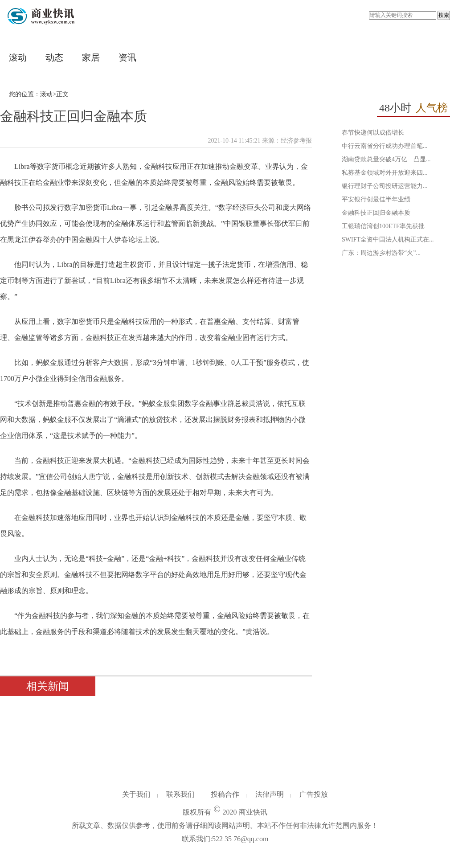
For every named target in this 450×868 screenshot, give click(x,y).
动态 (54, 57)
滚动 (18, 57)
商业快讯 (253, 812)
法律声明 (270, 794)
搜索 (444, 15)
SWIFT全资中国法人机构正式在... (388, 240)
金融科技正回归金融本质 (376, 213)
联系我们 (180, 794)
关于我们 (136, 794)
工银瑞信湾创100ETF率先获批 (383, 226)
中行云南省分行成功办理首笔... (385, 146)
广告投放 (314, 794)
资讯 (127, 57)
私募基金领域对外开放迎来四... (385, 173)
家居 (91, 57)
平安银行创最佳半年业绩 (376, 199)
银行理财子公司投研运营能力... (385, 186)
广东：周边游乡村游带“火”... (381, 253)
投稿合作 (225, 794)
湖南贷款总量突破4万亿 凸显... (386, 159)
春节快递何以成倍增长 (373, 133)
